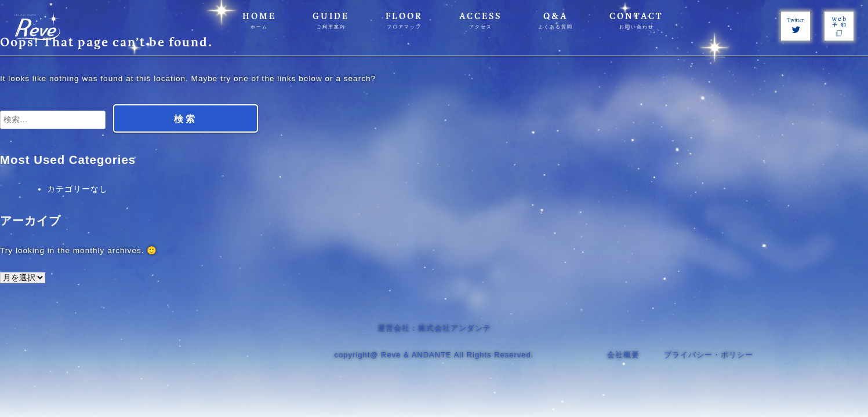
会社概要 (623, 355)
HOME (259, 21)
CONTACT (636, 21)
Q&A (555, 21)
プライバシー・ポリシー (709, 355)
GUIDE (331, 21)
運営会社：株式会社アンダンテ (434, 328)
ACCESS (480, 21)
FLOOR (404, 21)
